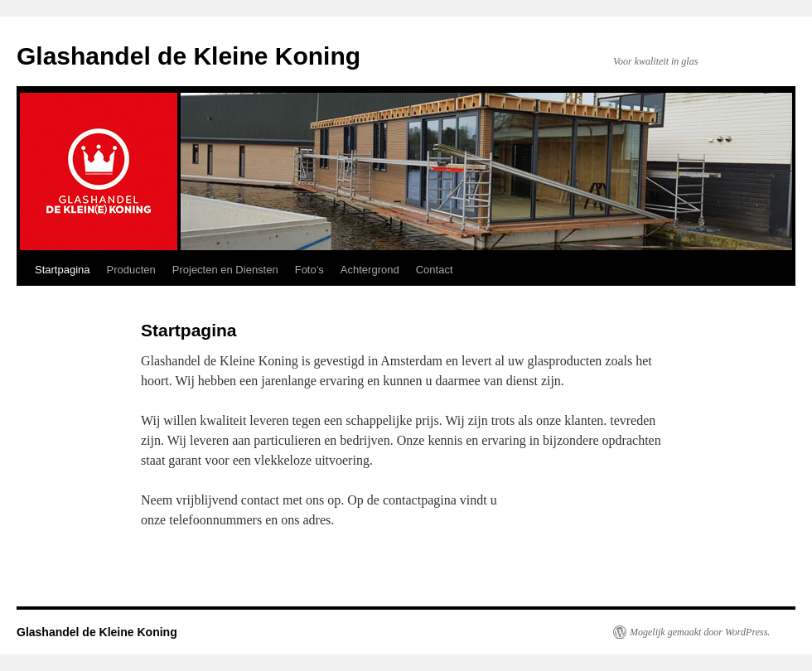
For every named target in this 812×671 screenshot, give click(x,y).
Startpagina (63, 270)
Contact (435, 270)
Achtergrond (370, 270)
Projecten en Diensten (225, 270)
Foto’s (309, 270)
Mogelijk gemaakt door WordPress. (700, 632)
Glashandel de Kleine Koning (188, 56)
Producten (131, 270)
